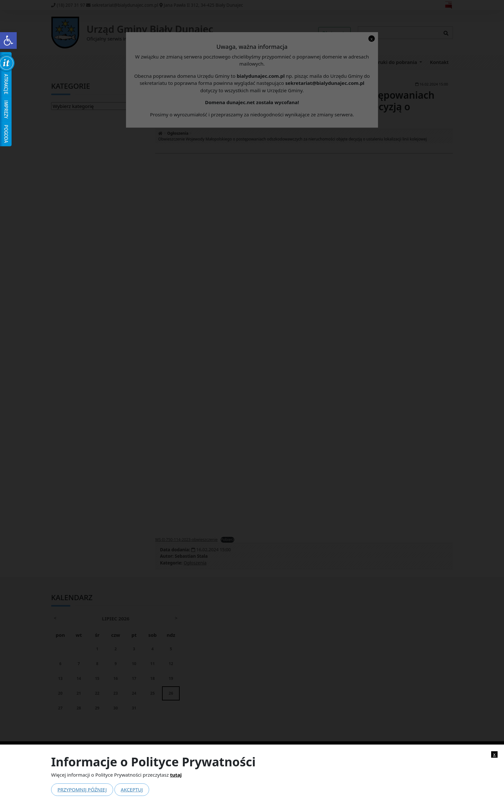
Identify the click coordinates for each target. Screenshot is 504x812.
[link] (8, 41)
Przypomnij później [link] (82, 789)
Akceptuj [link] (132, 789)
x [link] (494, 754)
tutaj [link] (176, 775)
